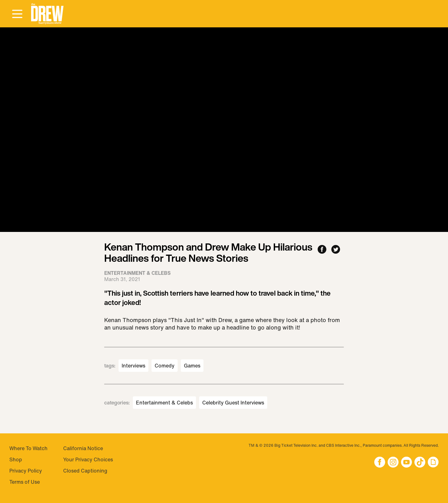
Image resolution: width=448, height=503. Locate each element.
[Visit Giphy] (433, 463)
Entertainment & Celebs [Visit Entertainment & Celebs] (164, 403)
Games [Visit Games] (192, 366)
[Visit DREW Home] (47, 14)
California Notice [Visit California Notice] (83, 448)
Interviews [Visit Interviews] (133, 366)
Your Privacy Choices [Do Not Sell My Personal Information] (88, 459)
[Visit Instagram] (393, 463)
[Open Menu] (17, 14)
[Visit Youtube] (406, 463)
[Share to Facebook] (322, 250)
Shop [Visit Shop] (16, 459)
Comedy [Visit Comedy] (165, 366)
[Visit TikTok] (420, 463)
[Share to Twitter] (336, 250)
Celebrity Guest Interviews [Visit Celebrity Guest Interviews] (233, 403)
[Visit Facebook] (380, 463)
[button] (47, 14)
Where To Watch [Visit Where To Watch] (28, 448)
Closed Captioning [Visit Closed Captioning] (85, 471)
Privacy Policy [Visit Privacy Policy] (26, 471)
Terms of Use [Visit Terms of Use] (25, 482)
